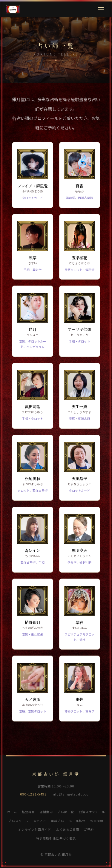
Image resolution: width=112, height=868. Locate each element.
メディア (40, 821)
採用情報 (97, 821)
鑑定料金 (28, 812)
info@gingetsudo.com (72, 794)
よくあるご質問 (68, 829)
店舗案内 (46, 812)
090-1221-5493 (33, 794)
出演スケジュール (92, 812)
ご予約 (89, 829)
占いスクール (19, 821)
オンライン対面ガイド (35, 829)
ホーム (12, 812)
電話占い (57, 821)
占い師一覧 (66, 812)
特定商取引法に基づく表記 (56, 838)
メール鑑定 (77, 821)
